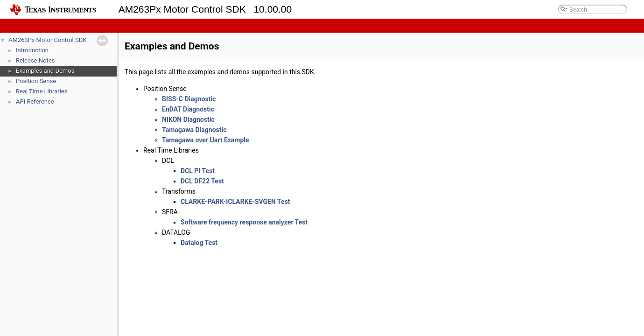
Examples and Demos (45, 71)
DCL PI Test (198, 171)
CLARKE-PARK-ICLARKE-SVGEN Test (235, 202)
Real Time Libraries (42, 91)
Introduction (32, 50)
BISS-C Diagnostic (189, 99)
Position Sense (36, 81)
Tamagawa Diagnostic (194, 130)
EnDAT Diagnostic (188, 109)
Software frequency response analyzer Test (244, 222)
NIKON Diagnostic (188, 119)
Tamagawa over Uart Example (206, 140)
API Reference (35, 101)
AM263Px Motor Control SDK (47, 40)
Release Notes (35, 60)
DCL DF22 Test (202, 181)
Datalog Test (199, 243)
